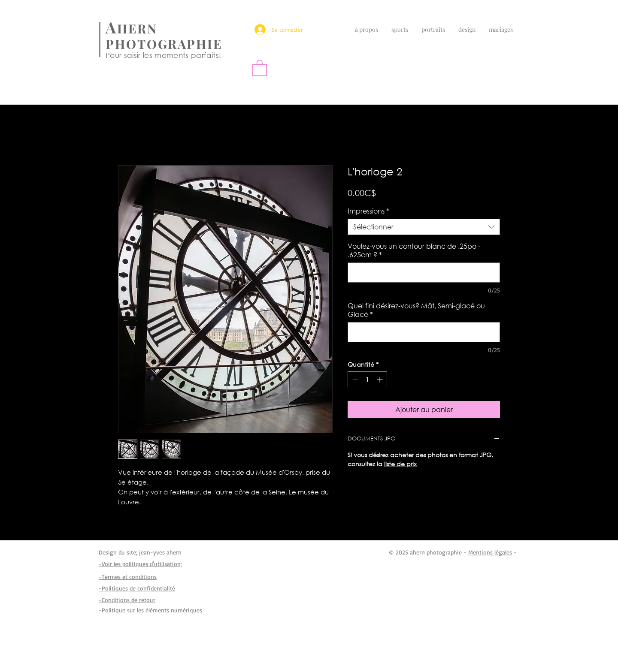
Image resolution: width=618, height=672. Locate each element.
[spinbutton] (367, 379)
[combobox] (424, 227)
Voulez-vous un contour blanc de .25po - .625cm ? (414, 250)
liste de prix (400, 464)
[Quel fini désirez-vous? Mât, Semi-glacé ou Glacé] (424, 332)
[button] (260, 67)
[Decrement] (354, 379)
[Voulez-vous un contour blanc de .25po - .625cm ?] (424, 273)
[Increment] (380, 379)
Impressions (368, 211)
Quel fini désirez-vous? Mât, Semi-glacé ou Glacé (416, 310)
